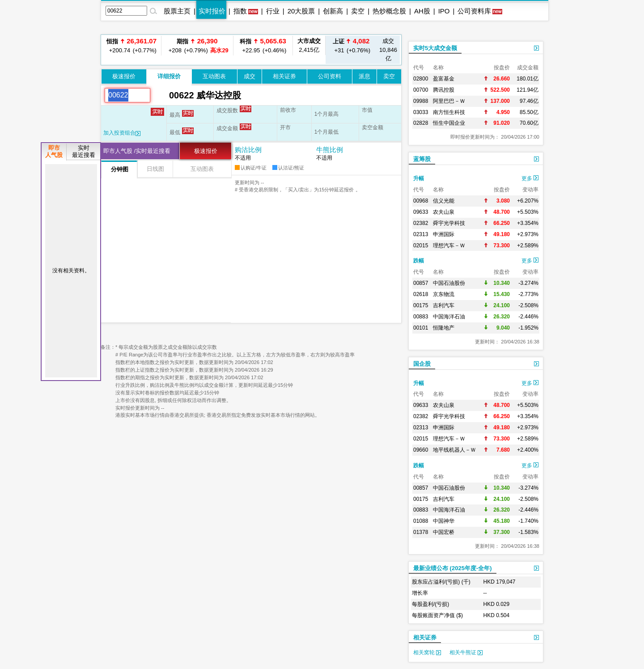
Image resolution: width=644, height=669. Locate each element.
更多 (530, 178)
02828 (421, 123)
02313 (421, 234)
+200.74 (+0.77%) (131, 45)
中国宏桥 (444, 532)
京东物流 (444, 294)
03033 (421, 112)
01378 (421, 532)
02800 (421, 79)
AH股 (422, 11)
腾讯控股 (444, 90)
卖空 (358, 11)
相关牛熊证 (466, 652)
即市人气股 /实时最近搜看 (137, 151)
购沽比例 (248, 150)
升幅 (419, 178)
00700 (421, 90)
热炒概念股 (389, 11)
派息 (364, 76)
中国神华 (444, 521)
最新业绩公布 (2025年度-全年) (453, 568)
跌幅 (419, 261)
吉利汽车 (444, 305)
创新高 (333, 11)
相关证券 (284, 76)
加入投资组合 (122, 133)
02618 (421, 294)
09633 (421, 212)
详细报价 (169, 76)
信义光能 (444, 201)
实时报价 (212, 11)
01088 (421, 521)
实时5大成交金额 (435, 48)
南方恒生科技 (449, 112)
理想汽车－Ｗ (449, 246)
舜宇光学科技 (449, 223)
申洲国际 (444, 234)
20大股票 (301, 11)
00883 (421, 317)
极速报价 (124, 76)
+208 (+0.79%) (197, 45)
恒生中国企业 (449, 123)
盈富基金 (444, 79)
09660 (421, 450)
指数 (240, 11)
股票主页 (177, 11)
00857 (421, 283)
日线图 (155, 169)
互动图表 (214, 76)
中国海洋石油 (449, 317)
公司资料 (330, 76)
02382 (421, 223)
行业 (273, 11)
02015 (421, 246)
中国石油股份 (449, 283)
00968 (421, 201)
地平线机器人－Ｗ (454, 450)
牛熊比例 (330, 150)
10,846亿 (388, 50)
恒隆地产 (444, 328)
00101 (421, 328)
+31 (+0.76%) (351, 45)
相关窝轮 (427, 652)
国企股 (422, 364)
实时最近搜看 (84, 151)
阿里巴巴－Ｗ (449, 101)
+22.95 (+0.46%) (263, 48)
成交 (250, 76)
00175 (421, 305)
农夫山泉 (444, 212)
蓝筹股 (422, 159)
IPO (444, 11)
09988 (421, 101)
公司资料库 (474, 11)
